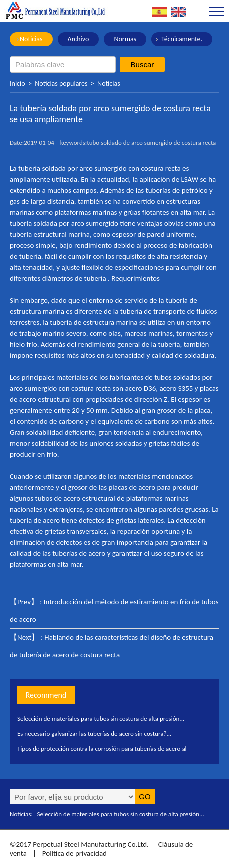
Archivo (79, 39)
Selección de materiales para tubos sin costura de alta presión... (101, 719)
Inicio (18, 84)
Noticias (31, 39)
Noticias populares (61, 84)
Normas (125, 39)
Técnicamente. (182, 39)
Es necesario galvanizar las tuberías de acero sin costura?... (94, 734)
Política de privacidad (75, 853)
